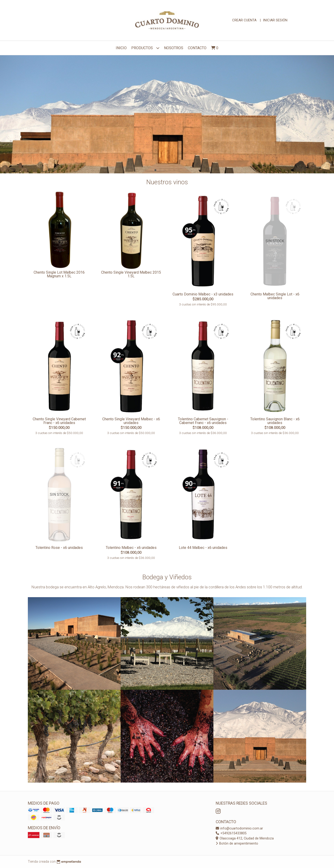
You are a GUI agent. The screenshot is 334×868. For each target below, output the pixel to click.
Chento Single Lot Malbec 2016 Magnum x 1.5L (59, 274)
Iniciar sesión (275, 20)
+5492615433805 (231, 833)
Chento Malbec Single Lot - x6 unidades (275, 296)
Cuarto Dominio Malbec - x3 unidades (203, 294)
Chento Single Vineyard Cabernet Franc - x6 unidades (59, 421)
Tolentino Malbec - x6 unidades (131, 548)
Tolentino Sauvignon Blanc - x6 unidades (275, 421)
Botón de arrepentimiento (237, 844)
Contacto (197, 48)
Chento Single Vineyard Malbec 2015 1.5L (131, 274)
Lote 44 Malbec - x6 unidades (203, 548)
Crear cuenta (244, 20)
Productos (145, 48)
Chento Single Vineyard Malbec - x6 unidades (131, 421)
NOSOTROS (174, 48)
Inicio (121, 48)
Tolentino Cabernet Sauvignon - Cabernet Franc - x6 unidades (203, 421)
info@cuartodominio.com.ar (239, 828)
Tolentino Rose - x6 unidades (59, 548)
